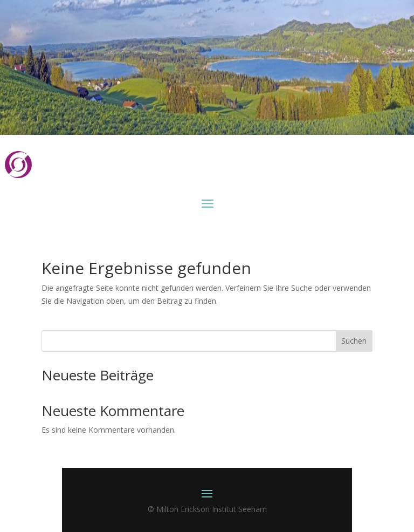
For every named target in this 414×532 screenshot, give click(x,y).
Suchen (354, 341)
